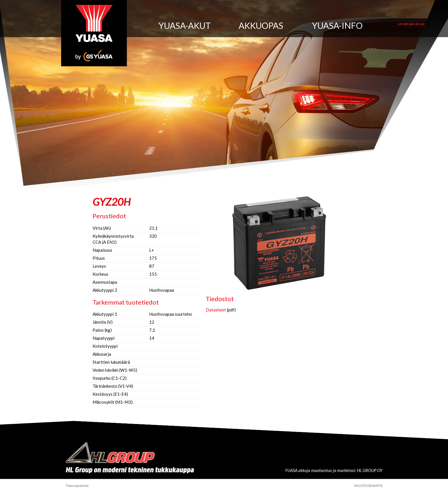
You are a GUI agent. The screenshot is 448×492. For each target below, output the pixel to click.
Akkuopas (261, 25)
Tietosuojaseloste (77, 486)
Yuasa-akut (185, 25)
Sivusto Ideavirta (368, 486)
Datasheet (216, 310)
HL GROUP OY (370, 470)
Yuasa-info (337, 25)
